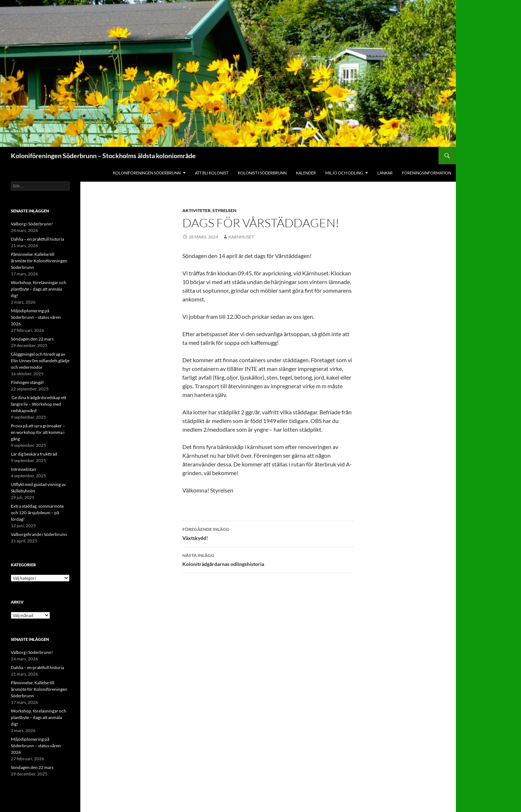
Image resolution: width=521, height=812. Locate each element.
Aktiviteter (196, 210)
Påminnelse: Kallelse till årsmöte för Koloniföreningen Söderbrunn (39, 261)
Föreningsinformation (427, 173)
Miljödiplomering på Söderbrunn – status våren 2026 (36, 317)
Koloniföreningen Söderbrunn (147, 173)
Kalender (306, 173)
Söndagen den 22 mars (32, 339)
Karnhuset (241, 237)
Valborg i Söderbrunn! (32, 224)
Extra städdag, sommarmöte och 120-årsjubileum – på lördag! (37, 513)
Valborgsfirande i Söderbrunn (39, 534)
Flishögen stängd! (27, 382)
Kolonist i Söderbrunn (262, 173)
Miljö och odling (344, 173)
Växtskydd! (268, 533)
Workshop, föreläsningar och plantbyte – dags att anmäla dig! (39, 289)
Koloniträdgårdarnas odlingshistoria (268, 559)
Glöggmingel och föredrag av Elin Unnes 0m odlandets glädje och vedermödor (40, 361)
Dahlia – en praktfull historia (37, 239)
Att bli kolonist (212, 173)
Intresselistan (24, 469)
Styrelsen (224, 210)
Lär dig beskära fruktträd (34, 454)
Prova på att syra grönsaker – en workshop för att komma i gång (38, 432)
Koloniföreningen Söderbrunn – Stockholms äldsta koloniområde (103, 156)
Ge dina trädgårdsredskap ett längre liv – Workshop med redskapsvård (39, 404)
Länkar (385, 173)
